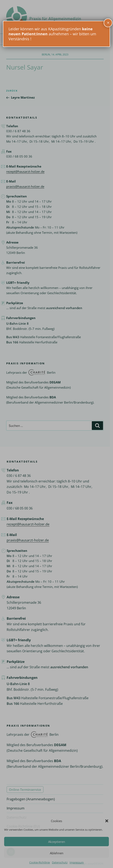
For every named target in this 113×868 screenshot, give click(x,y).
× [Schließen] (108, 23)
